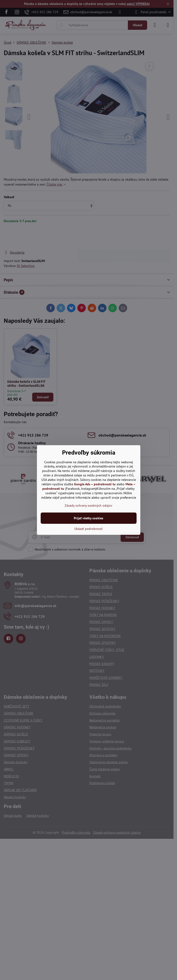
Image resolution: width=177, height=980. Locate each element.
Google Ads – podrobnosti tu (95, 484)
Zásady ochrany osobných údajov (88, 505)
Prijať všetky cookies (88, 518)
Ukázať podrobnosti (88, 529)
